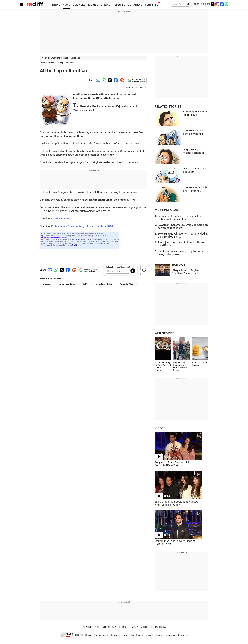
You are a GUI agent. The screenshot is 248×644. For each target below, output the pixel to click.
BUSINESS (79, 5)
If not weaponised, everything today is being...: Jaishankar (180, 253)
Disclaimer (115, 635)
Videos (144, 627)
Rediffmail (124, 627)
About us (159, 635)
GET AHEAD (135, 5)
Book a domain (109, 627)
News (50, 63)
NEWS (66, 5)
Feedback (149, 635)
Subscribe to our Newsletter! (118, 267)
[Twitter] (213, 4)
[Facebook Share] (115, 80)
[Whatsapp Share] (103, 80)
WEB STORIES (164, 333)
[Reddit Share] (121, 80)
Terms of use (171, 635)
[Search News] (187, 4)
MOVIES (93, 5)
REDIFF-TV (152, 5)
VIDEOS (160, 428)
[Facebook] (222, 4)
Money (135, 627)
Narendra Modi (127, 284)
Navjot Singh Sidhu (103, 284)
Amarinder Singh (67, 284)
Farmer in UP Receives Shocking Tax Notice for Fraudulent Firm (179, 218)
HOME (56, 5)
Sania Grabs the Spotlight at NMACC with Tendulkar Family (176, 503)
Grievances (183, 635)
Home (43, 63)
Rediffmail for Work (91, 627)
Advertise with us (101, 635)
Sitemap (139, 635)
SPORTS (120, 5)
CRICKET (106, 5)
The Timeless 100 (158, 627)
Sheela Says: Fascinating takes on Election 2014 (83, 226)
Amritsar (47, 284)
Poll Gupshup (62, 219)
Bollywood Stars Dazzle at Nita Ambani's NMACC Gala (173, 464)
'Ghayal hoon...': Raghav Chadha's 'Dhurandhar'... (186, 272)
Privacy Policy (128, 635)
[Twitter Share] (109, 80)
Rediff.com (87, 635)
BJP (85, 284)
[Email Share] (97, 80)
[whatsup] (227, 4)
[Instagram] (217, 4)
